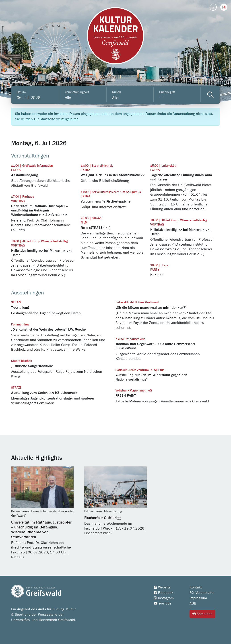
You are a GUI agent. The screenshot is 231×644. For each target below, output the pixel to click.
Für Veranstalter (202, 593)
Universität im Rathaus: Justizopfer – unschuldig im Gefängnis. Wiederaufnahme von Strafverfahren (41, 530)
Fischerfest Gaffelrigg (102, 518)
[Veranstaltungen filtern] (210, 95)
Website (162, 587)
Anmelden (202, 614)
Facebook (164, 593)
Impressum (198, 598)
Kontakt (196, 587)
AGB (193, 603)
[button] (224, 7)
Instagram (164, 598)
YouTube (163, 603)
